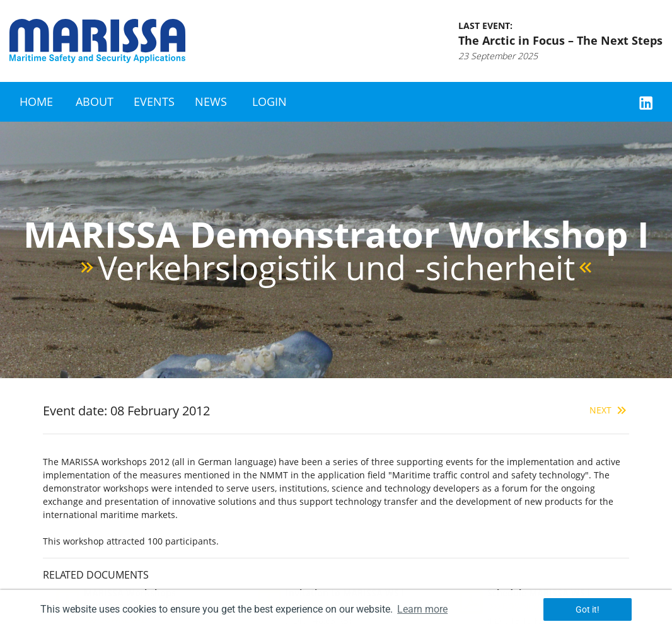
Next (609, 410)
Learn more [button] (422, 609)
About (95, 101)
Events (154, 101)
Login (269, 101)
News (211, 101)
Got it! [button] (588, 609)
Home (36, 101)
